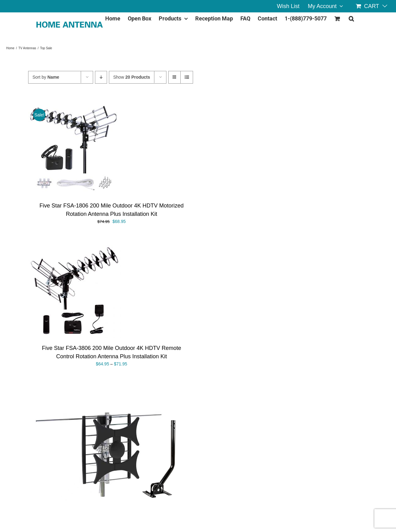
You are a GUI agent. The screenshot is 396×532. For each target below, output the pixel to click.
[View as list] (187, 77)
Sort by (46, 77)
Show (132, 77)
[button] (351, 17)
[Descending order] (101, 77)
